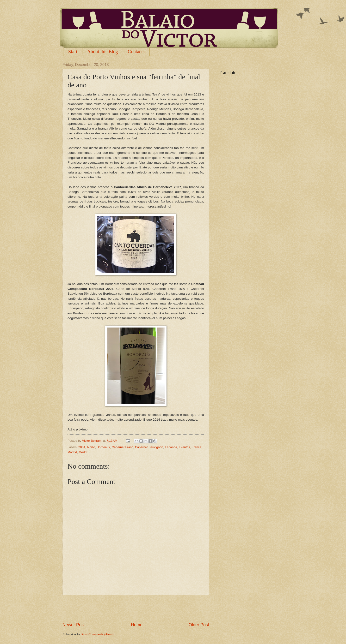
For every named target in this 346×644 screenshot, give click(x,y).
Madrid (72, 452)
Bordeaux (103, 447)
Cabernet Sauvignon (149, 447)
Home (137, 625)
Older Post (199, 625)
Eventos (184, 447)
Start (73, 52)
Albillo (91, 447)
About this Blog (103, 52)
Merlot (83, 452)
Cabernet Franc (122, 447)
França (197, 447)
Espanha (171, 447)
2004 (82, 447)
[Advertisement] (136, 608)
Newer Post (74, 625)
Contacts (136, 52)
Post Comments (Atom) (98, 634)
